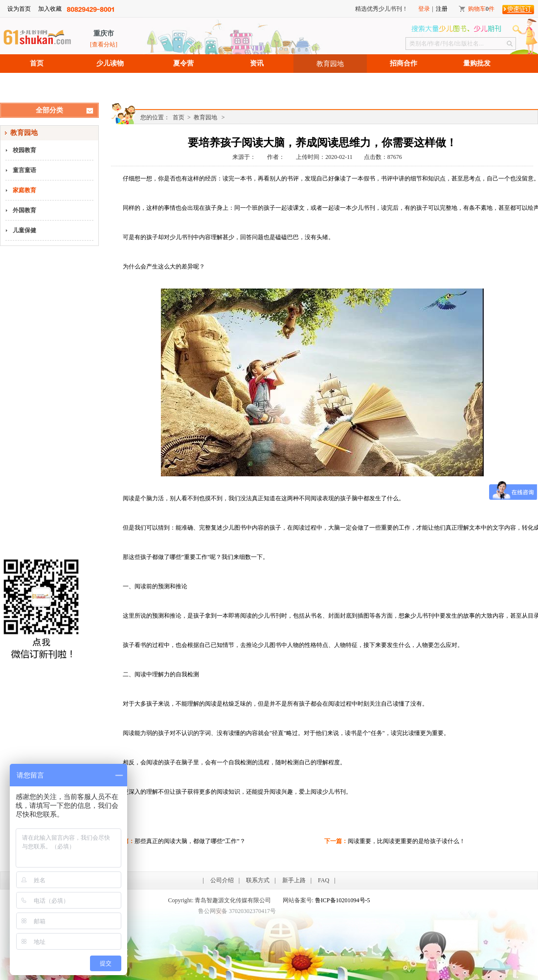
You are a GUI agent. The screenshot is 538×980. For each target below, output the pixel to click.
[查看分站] (104, 45)
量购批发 (477, 63)
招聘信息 (37, 82)
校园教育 (24, 150)
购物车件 (481, 9)
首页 (37, 63)
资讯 (257, 63)
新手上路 (294, 880)
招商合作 (403, 63)
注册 (442, 9)
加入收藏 (50, 9)
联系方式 (258, 880)
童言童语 (24, 170)
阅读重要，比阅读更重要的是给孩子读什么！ (406, 841)
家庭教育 (24, 190)
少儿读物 (110, 63)
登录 (424, 9)
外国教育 (24, 210)
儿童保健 (24, 230)
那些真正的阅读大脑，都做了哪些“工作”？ (190, 841)
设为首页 (19, 9)
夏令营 (183, 63)
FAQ (324, 880)
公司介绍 (222, 880)
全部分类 (49, 110)
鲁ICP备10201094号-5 (343, 900)
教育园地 (330, 64)
